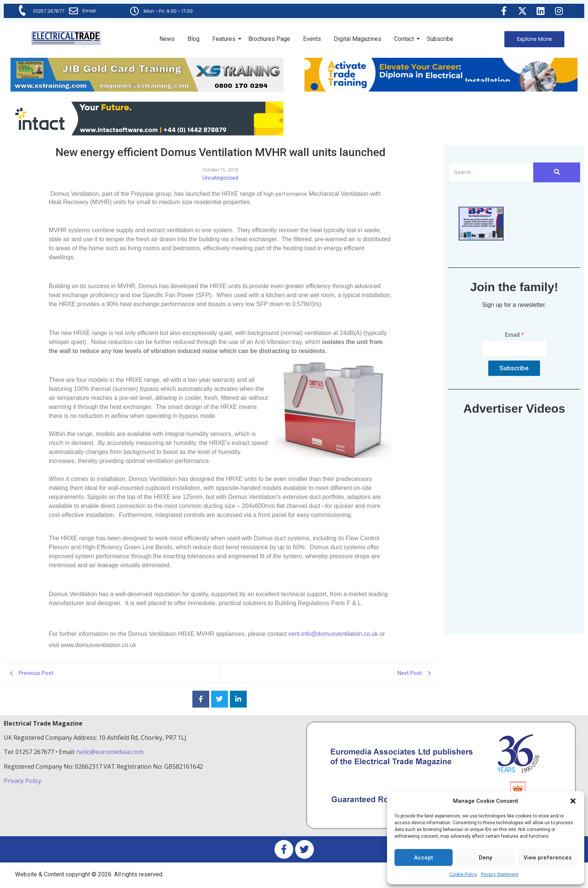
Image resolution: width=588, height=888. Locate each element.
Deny (485, 858)
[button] (573, 801)
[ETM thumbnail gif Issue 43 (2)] (481, 238)
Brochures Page (269, 39)
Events (312, 39)
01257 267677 (49, 11)
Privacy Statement (500, 874)
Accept (424, 858)
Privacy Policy (23, 781)
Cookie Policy (463, 874)
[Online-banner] (147, 133)
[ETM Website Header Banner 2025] (147, 89)
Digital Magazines (358, 39)
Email (89, 11)
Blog (193, 39)
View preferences (547, 858)
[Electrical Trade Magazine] (66, 38)
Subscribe (440, 39)
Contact (405, 39)
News (167, 39)
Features (225, 39)
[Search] (491, 172)
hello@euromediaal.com (110, 752)
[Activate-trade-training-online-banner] (441, 89)
